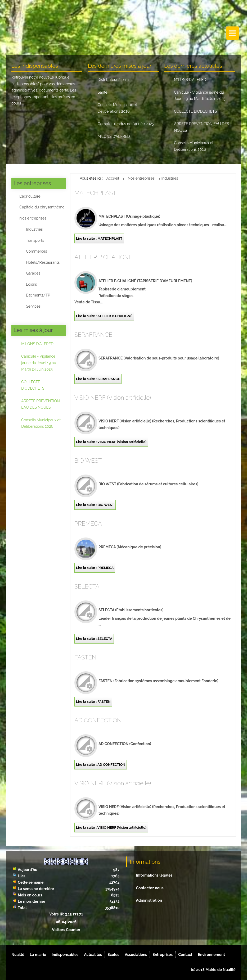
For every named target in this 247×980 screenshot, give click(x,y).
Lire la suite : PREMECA (95, 568)
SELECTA (87, 586)
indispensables (25, 84)
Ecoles (113, 955)
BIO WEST (88, 461)
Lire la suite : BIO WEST (95, 505)
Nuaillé (18, 955)
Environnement (211, 955)
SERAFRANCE (93, 335)
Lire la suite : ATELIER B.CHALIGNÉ (104, 316)
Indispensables (65, 955)
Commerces (36, 251)
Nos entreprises (33, 218)
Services (33, 306)
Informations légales (154, 875)
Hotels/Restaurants (43, 262)
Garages (33, 273)
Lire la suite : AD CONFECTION (101, 765)
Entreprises (163, 955)
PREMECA (88, 523)
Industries (34, 229)
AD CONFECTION (98, 720)
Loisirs (31, 284)
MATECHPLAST (95, 193)
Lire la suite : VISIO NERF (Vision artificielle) (111, 442)
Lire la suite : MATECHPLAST (99, 238)
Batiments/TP (38, 295)
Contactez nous (150, 888)
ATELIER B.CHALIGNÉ (103, 257)
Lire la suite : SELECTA (94, 639)
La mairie (38, 955)
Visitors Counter (66, 930)
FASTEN (85, 657)
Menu (232, 33)
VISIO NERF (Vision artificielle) (113, 398)
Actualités (93, 955)
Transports (35, 240)
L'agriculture (30, 196)
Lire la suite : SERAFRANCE (98, 379)
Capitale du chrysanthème (42, 207)
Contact (185, 955)
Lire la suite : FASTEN (93, 702)
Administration (149, 900)
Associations (136, 955)
